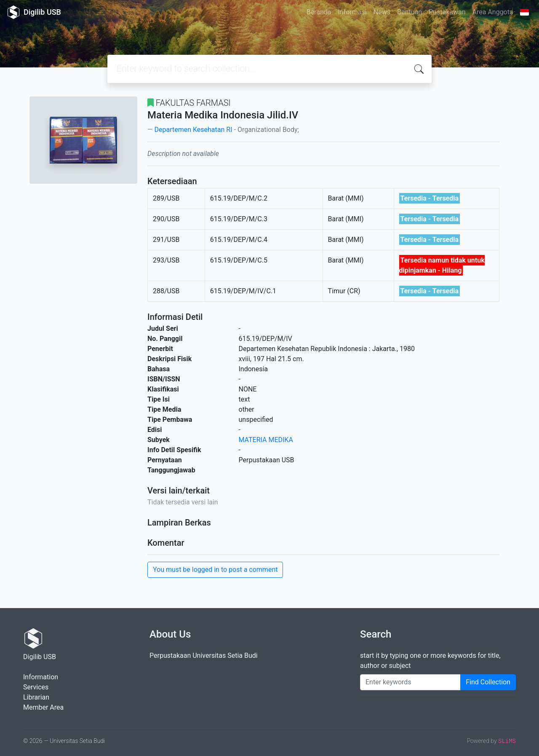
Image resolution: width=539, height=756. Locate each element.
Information (41, 677)
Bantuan (410, 12)
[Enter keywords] (410, 682)
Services (36, 687)
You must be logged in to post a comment (215, 570)
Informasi (352, 12)
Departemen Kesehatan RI (193, 130)
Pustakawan (447, 12)
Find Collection (488, 682)
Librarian (36, 697)
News (382, 12)
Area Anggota (493, 12)
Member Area (43, 707)
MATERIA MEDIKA (266, 440)
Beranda (319, 12)
